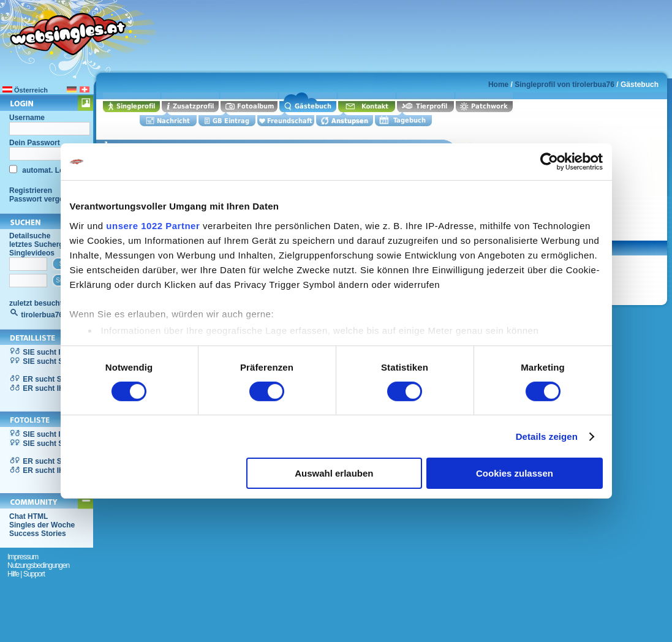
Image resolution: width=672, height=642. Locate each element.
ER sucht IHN (46, 388)
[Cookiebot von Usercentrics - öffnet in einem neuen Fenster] (549, 162)
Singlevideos (32, 253)
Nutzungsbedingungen (38, 565)
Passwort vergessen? (47, 199)
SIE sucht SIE (46, 361)
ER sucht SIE (46, 379)
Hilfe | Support (26, 574)
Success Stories (38, 534)
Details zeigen (547, 436)
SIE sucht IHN (47, 352)
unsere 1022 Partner (153, 225)
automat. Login (47, 170)
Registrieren (31, 191)
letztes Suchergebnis (46, 244)
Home (498, 85)
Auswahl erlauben (334, 473)
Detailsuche (30, 236)
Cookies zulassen (515, 473)
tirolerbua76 (42, 315)
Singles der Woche (42, 525)
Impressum (23, 557)
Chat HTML (28, 516)
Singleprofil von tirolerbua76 (564, 85)
